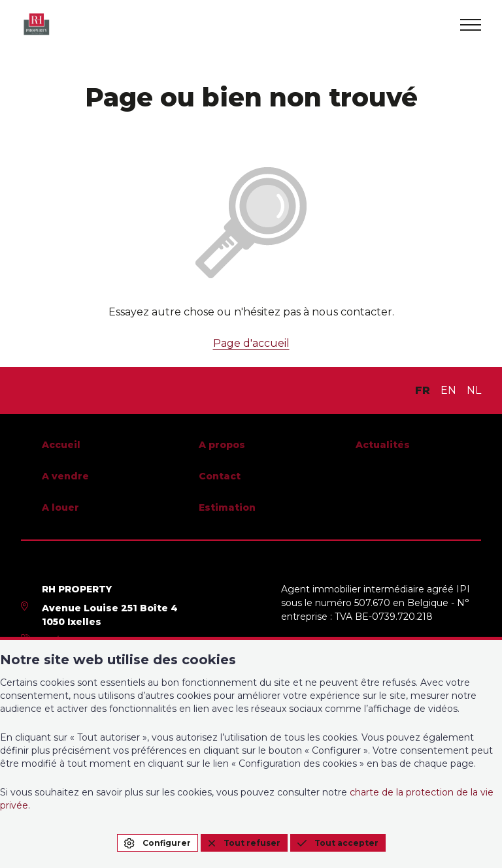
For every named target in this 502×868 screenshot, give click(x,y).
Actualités (383, 445)
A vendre (65, 476)
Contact (220, 476)
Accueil (61, 445)
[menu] (471, 25)
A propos (222, 445)
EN (448, 390)
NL (474, 390)
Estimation (227, 507)
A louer (60, 507)
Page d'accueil (251, 343)
